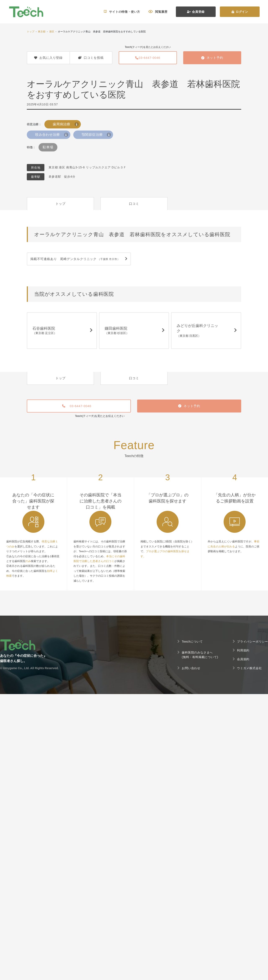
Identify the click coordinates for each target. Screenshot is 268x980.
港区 (52, 32)
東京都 (42, 32)
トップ (31, 32)
